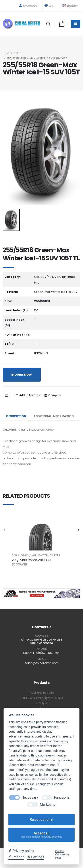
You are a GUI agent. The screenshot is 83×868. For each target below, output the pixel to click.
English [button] (70, 6)
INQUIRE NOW (22, 375)
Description (16, 416)
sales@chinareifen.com (42, 663)
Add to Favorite (28, 395)
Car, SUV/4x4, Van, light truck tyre (42, 698)
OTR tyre (42, 703)
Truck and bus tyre (41, 693)
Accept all (42, 835)
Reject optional (41, 820)
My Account (28, 6)
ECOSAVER (19, 564)
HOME (6, 53)
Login (50, 6)
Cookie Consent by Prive (62, 855)
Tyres (18, 53)
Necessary (30, 797)
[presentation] (5, 530)
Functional (62, 797)
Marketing (48, 805)
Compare (53, 395)
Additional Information (54, 416)
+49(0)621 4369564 (46, 653)
